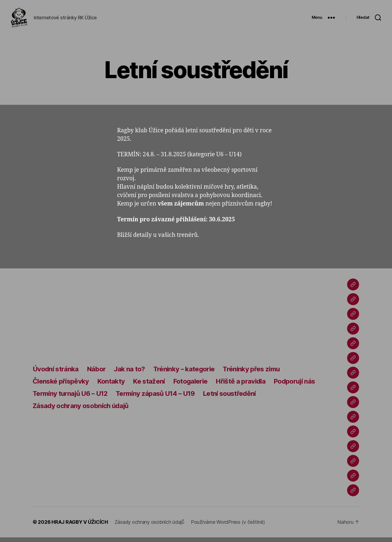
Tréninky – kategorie (184, 373)
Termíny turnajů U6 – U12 (70, 398)
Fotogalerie (190, 386)
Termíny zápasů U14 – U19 (155, 398)
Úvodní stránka (56, 373)
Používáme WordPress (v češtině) (228, 527)
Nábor (96, 373)
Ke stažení (149, 386)
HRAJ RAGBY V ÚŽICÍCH (80, 527)
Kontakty (111, 386)
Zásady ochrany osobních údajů (81, 410)
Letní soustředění (229, 398)
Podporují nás (294, 386)
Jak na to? (129, 373)
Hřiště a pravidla (241, 386)
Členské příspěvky (61, 386)
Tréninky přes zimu (251, 373)
